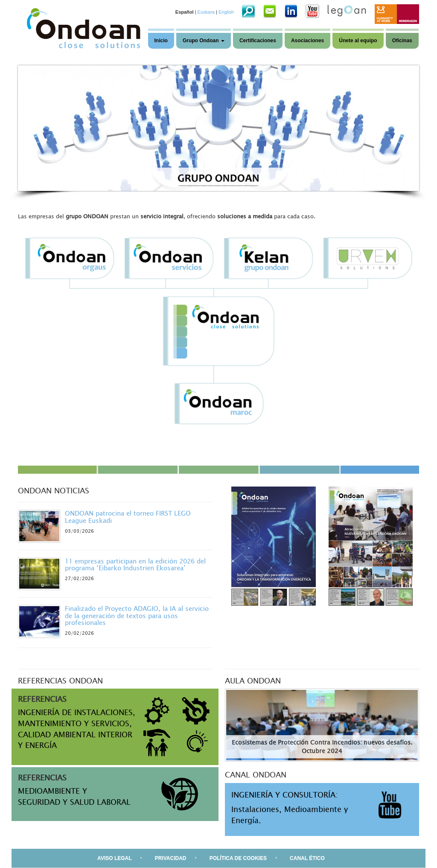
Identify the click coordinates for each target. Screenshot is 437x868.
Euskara (206, 12)
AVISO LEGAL (114, 858)
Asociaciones (307, 41)
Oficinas (402, 41)
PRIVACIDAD (171, 858)
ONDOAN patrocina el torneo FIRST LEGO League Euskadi (128, 517)
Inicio (161, 41)
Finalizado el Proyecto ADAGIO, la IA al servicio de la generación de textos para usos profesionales (137, 615)
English (226, 12)
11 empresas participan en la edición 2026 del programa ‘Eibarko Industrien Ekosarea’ (135, 564)
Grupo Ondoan (204, 41)
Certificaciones (258, 41)
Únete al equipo (358, 41)
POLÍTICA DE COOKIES (238, 858)
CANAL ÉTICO (307, 858)
